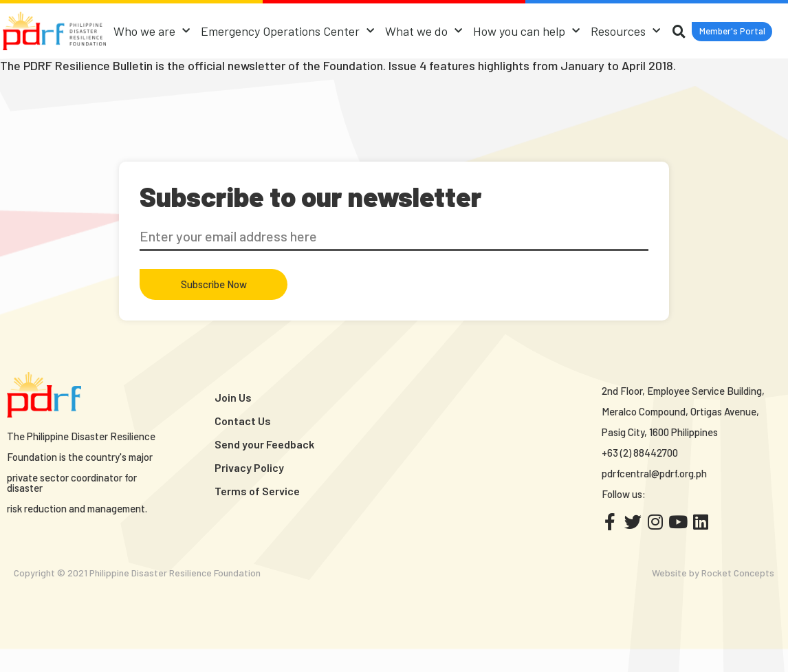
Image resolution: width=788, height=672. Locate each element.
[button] (440, 67)
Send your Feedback (264, 467)
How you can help (567, 28)
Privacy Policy (249, 490)
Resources (666, 28)
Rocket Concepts (738, 595)
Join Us (233, 420)
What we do (464, 28)
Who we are (192, 28)
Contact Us (243, 443)
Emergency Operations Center (328, 28)
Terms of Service (257, 513)
